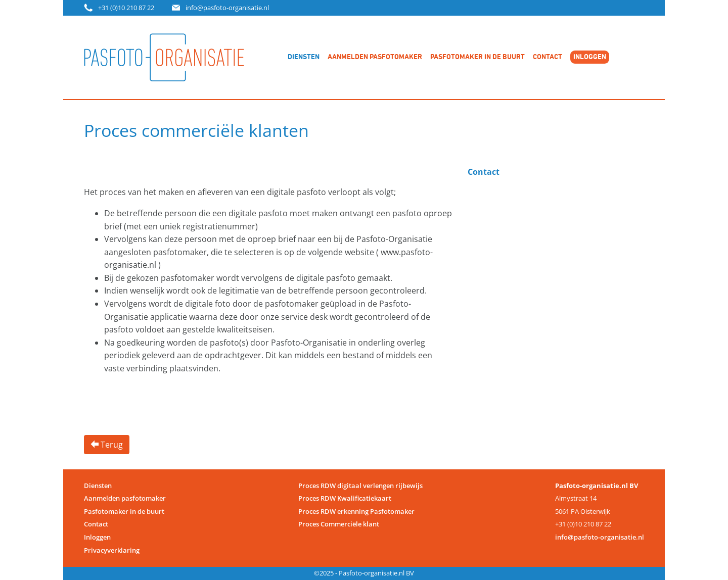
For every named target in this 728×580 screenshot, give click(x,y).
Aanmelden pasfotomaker (375, 57)
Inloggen (97, 537)
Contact (548, 57)
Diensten (304, 57)
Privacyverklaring (112, 550)
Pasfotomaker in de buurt (477, 57)
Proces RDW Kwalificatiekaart (345, 498)
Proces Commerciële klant (339, 524)
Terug (107, 445)
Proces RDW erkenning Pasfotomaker (356, 511)
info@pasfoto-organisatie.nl (227, 8)
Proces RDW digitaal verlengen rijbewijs (360, 486)
